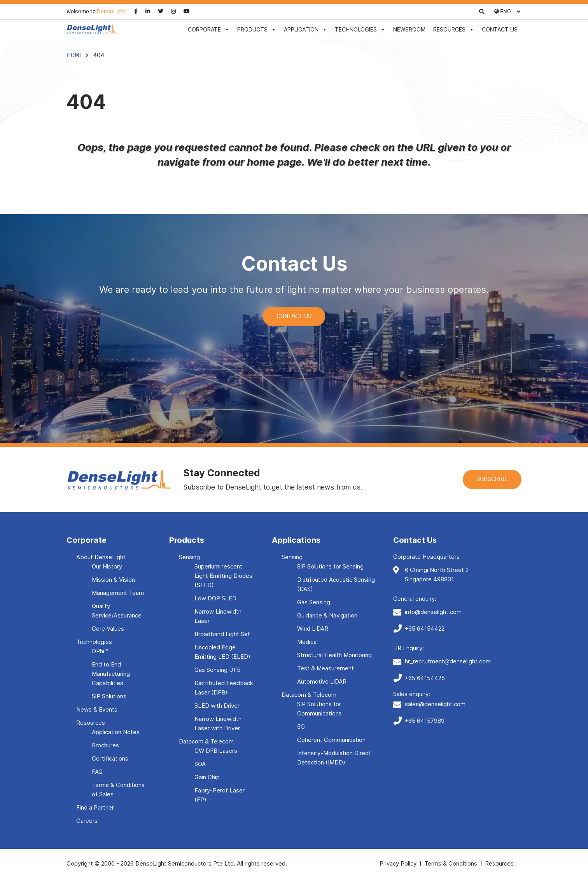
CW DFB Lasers (216, 751)
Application (305, 29)
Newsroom (409, 29)
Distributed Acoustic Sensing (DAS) (336, 584)
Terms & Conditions (451, 863)
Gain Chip (207, 777)
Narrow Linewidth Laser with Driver (218, 723)
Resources (454, 29)
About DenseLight (101, 557)
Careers (87, 821)
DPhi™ (100, 651)
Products (257, 29)
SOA (200, 764)
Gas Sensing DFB (218, 670)
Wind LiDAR (313, 629)
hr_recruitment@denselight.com (448, 661)
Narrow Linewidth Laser (218, 616)
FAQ (97, 772)
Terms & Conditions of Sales (118, 790)
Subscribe (492, 479)
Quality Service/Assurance (117, 611)
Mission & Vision (113, 580)
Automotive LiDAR (322, 681)
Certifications (110, 758)
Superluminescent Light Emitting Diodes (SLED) (223, 576)
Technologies (360, 29)
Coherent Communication (331, 740)
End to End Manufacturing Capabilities (111, 674)
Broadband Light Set (222, 634)
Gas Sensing (314, 602)
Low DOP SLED (215, 598)
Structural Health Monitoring (334, 655)
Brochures (105, 745)
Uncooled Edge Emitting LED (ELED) (222, 652)
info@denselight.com (433, 612)
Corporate (209, 29)
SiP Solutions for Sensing (330, 566)
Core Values (108, 629)
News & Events (97, 709)
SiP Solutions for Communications (319, 709)
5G (301, 727)
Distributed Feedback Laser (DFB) (224, 688)
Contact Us (500, 29)
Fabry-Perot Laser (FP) (220, 795)
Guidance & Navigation (327, 615)
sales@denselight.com (435, 704)
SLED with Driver (217, 706)
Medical (307, 642)
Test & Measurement (325, 668)
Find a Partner (95, 807)
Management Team (118, 593)
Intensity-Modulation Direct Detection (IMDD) (334, 758)
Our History (107, 566)
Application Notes (116, 732)
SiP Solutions (109, 696)
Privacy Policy (398, 863)
